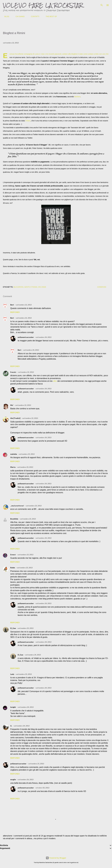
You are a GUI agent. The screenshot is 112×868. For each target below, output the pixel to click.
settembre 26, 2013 (26, 779)
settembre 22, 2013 (24, 305)
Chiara (28, 121)
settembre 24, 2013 (43, 337)
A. (11, 726)
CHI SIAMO (19, 16)
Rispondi (15, 312)
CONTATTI (34, 16)
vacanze (42, 287)
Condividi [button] (102, 287)
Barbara (77, 97)
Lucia (37, 54)
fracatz (13, 372)
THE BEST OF (50, 16)
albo (55, 381)
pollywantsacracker (26, 337)
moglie (13, 779)
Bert (12, 305)
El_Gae (13, 628)
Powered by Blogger (56, 858)
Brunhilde (14, 519)
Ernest (13, 555)
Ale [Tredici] (15, 418)
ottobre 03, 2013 (42, 788)
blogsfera (19, 287)
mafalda (14, 454)
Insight (13, 707)
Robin (13, 568)
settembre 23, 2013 (27, 454)
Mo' (12, 405)
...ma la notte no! (17, 506)
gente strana (31, 287)
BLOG (5, 16)
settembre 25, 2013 (36, 764)
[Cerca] (102, 4)
